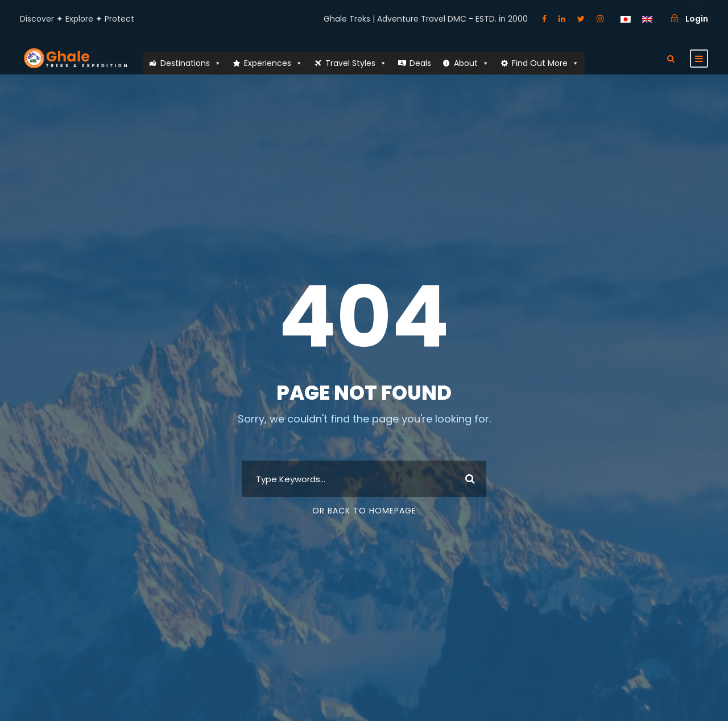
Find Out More (545, 63)
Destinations (191, 63)
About (471, 63)
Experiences (273, 63)
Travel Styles (356, 63)
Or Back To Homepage (364, 511)
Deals (420, 63)
